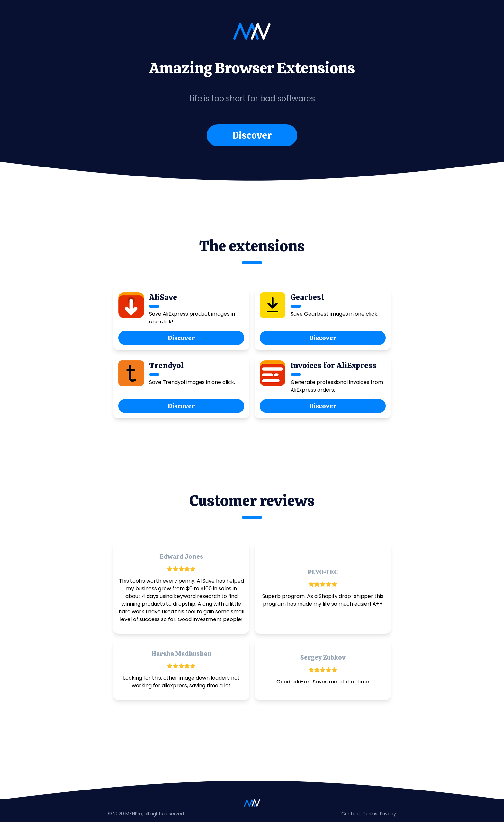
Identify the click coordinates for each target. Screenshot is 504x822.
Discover (252, 135)
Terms (370, 814)
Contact (351, 814)
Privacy (388, 814)
